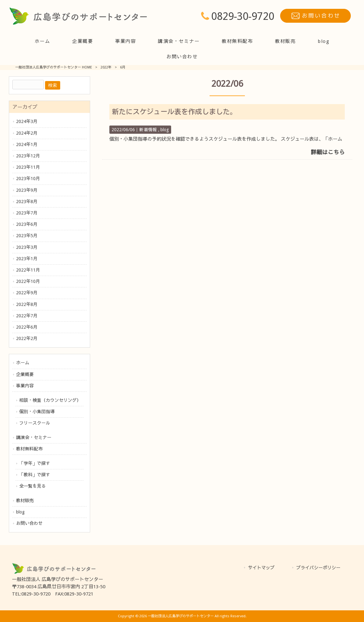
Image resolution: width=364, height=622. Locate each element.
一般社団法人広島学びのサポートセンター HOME (54, 67)
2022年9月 (27, 293)
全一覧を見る (32, 486)
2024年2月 (27, 133)
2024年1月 (27, 144)
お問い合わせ (29, 523)
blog (20, 512)
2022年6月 (27, 327)
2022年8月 (27, 304)
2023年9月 (27, 190)
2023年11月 (28, 167)
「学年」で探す (35, 463)
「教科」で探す (35, 475)
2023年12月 (28, 156)
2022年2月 (27, 338)
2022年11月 (28, 270)
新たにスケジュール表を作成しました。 (174, 112)
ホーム (23, 363)
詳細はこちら (328, 152)
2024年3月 (27, 121)
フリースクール (35, 423)
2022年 (106, 67)
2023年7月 (27, 213)
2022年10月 (28, 281)
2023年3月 (27, 247)
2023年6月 (27, 224)
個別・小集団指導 (37, 412)
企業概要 (25, 374)
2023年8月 (27, 202)
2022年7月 (27, 316)
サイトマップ (261, 568)
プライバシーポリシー (318, 568)
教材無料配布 (29, 449)
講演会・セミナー (34, 437)
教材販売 (25, 501)
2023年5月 (27, 236)
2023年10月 (28, 179)
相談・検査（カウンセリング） (50, 400)
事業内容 (25, 386)
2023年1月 (27, 259)
